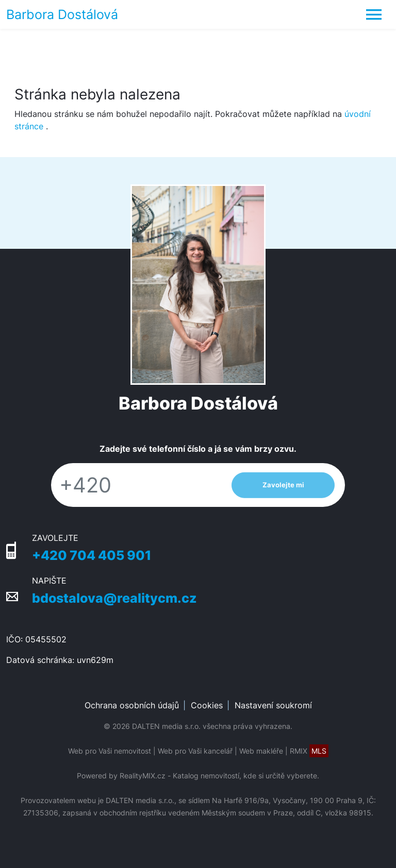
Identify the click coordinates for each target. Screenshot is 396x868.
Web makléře (261, 751)
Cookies (207, 705)
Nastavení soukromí (273, 705)
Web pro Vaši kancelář (195, 751)
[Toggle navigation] (374, 14)
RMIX (309, 751)
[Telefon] (136, 485)
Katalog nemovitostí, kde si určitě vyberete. (246, 776)
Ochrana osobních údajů (132, 705)
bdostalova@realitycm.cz (114, 598)
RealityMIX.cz (143, 776)
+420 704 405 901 (92, 555)
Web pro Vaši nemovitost (110, 751)
